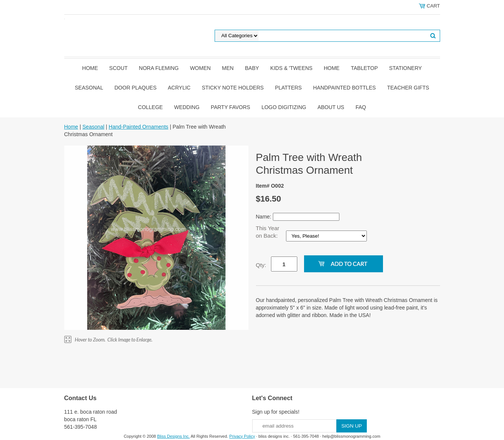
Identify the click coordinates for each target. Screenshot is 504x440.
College (150, 107)
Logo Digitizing (284, 107)
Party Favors (231, 107)
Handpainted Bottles (344, 88)
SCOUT (119, 68)
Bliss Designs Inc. (173, 436)
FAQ (361, 107)
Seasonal (89, 88)
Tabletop (364, 68)
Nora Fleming (159, 68)
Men (228, 68)
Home (90, 68)
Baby (252, 68)
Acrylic (179, 88)
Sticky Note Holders (233, 88)
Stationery (405, 68)
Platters (288, 88)
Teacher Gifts (408, 88)
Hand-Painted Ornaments (138, 127)
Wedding (187, 107)
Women (200, 68)
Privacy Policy (242, 436)
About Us (331, 107)
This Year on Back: (268, 232)
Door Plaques (136, 88)
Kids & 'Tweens (291, 68)
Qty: (261, 265)
